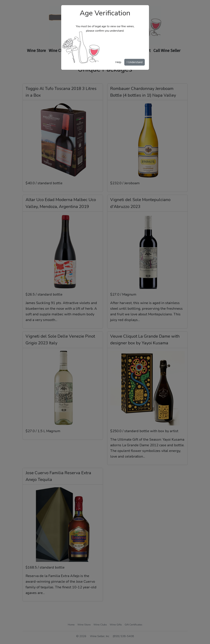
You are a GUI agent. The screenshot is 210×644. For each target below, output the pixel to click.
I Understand (135, 62)
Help (118, 62)
